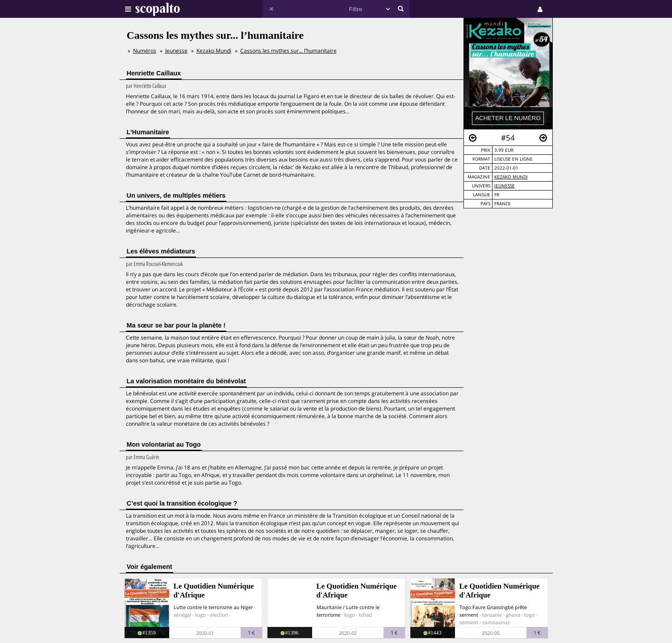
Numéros (145, 51)
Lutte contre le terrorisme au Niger (213, 607)
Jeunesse (505, 186)
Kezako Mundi (511, 177)
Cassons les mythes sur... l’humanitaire (288, 51)
